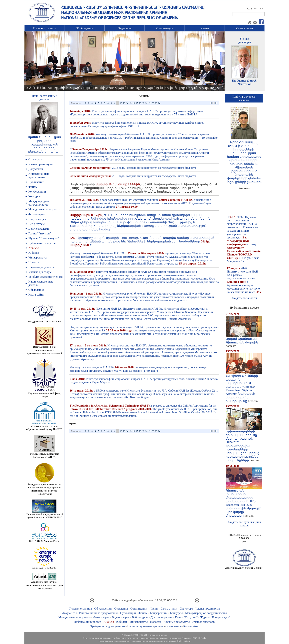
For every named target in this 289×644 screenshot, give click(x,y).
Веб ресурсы (37, 224)
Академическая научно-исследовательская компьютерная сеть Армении (44, 584)
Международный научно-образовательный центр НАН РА (44, 426)
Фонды (33, 187)
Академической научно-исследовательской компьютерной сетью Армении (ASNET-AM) (160, 638)
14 (127, 103)
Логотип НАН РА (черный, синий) (244, 567)
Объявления (36, 290)
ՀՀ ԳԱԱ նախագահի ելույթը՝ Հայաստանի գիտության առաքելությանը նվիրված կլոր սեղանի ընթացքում (124, 88)
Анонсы (34, 248)
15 (130, 103)
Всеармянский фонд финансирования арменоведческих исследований (44, 349)
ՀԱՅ (250, 9)
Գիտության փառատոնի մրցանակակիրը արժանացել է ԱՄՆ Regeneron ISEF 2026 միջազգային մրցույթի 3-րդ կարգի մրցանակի (244, 502)
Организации (165, 28)
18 (140, 103)
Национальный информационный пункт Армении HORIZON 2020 (44, 514)
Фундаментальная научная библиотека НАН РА (44, 454)
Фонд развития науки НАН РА (44, 320)
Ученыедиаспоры (245, 40)
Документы (36, 169)
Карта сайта (36, 295)
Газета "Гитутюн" (40, 233)
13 (124, 103)
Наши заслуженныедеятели (44, 97)
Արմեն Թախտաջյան (44, 137)
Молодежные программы (44, 209)
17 (137, 103)
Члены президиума (41, 164)
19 (143, 103)
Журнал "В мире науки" (44, 238)
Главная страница (44, 28)
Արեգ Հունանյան (244, 142)
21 (150, 103)
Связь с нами (245, 28)
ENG (256, 9)
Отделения (125, 28)
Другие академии (39, 229)
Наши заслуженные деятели (145, 626)
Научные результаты (41, 267)
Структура (35, 159)
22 (153, 103)
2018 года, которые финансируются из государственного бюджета (133, 168)
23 (156, 103)
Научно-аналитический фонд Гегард (44, 394)
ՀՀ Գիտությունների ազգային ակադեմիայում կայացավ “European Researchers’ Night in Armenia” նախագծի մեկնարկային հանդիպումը (244, 387)
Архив (73, 423)
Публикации (36, 182)
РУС (262, 9)
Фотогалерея (37, 214)
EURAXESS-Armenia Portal (44, 540)
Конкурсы (35, 196)
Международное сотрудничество (39, 203)
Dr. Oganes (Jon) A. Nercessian (245, 82)
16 (134, 103)
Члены (205, 28)
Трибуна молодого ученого (46, 277)
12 (121, 103)
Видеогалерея (37, 219)
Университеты (38, 257)
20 (147, 103)
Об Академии (84, 28)
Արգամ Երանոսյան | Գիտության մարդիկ (244, 339)
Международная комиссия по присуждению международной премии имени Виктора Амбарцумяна (44, 488)
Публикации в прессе (42, 243)
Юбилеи (34, 253)
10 (114, 103)
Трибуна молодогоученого (244, 98)
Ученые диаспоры (40, 272)
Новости (34, 262)
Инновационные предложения (39, 175)
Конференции (37, 192)
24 (159, 103)
